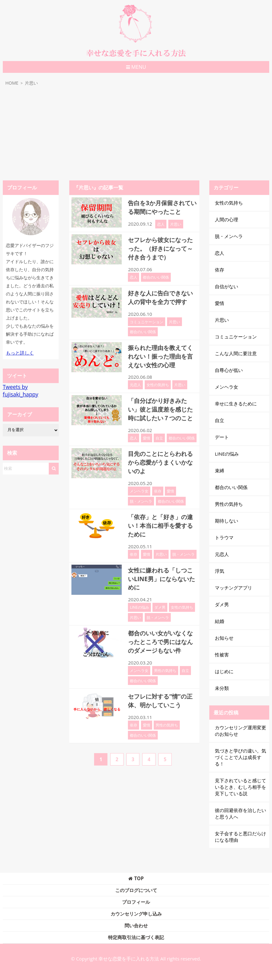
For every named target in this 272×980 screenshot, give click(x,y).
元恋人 (135, 382)
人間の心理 (227, 219)
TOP (136, 878)
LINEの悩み (139, 601)
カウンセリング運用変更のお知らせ (240, 731)
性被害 (222, 655)
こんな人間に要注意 (236, 353)
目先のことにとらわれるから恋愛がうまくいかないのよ (162, 458)
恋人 (161, 223)
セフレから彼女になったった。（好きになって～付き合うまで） (162, 247)
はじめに (224, 671)
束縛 (220, 470)
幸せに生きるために (236, 404)
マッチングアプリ (233, 588)
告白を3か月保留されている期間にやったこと (161, 207)
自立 (159, 434)
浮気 (220, 571)
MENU (136, 67)
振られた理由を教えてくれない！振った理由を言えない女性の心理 (162, 354)
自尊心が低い (229, 370)
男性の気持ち (165, 663)
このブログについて (136, 890)
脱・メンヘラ (141, 496)
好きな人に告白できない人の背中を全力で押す (162, 296)
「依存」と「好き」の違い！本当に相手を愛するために (162, 521)
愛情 (147, 434)
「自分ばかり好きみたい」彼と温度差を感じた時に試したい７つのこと (162, 406)
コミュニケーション (147, 320)
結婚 (220, 621)
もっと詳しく (20, 353)
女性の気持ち (158, 382)
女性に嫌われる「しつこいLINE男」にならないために (162, 573)
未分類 (222, 688)
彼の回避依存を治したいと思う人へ (240, 813)
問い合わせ (136, 925)
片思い (176, 223)
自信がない (227, 286)
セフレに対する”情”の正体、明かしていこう (162, 693)
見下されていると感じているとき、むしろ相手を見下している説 (240, 787)
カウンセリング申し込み (136, 914)
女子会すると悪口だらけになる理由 (240, 837)
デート (222, 437)
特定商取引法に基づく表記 (136, 937)
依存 (158, 486)
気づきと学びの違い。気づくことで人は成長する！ (240, 757)
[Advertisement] (136, 134)
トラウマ (224, 537)
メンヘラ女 (139, 486)
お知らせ (224, 638)
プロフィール (136, 902)
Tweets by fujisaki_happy (20, 391)
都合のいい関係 (156, 276)
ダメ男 (160, 601)
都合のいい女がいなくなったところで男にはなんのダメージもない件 (162, 635)
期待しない (227, 521)
